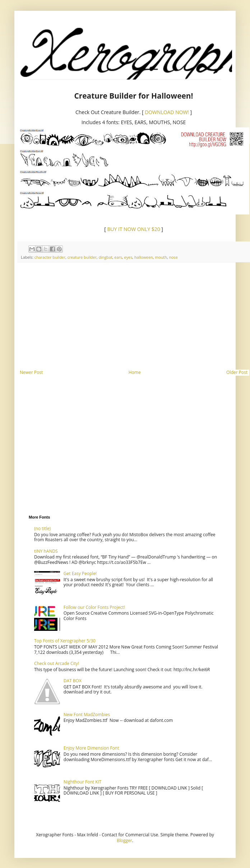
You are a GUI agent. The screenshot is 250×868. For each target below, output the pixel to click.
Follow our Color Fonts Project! (94, 607)
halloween (144, 257)
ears (118, 257)
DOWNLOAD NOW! (167, 112)
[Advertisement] (134, 316)
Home (135, 372)
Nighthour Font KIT (83, 782)
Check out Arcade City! (57, 663)
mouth (161, 257)
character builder (50, 257)
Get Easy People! (80, 573)
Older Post (237, 372)
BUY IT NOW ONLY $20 (134, 229)
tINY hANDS (46, 551)
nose (173, 257)
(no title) (42, 528)
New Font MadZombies (87, 715)
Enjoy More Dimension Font (91, 748)
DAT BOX (73, 681)
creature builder (82, 257)
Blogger (124, 840)
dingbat (105, 257)
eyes (128, 257)
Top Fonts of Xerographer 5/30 (65, 641)
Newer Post (31, 372)
